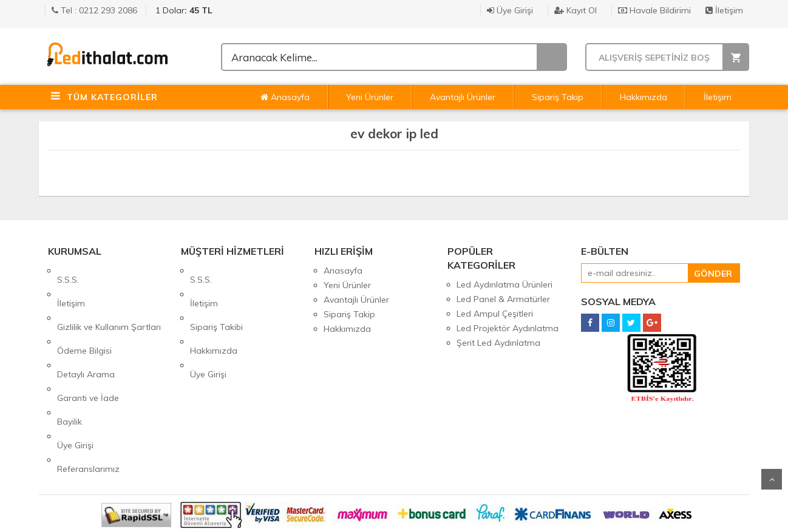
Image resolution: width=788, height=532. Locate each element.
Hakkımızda (644, 97)
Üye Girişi (510, 10)
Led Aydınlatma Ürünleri (504, 285)
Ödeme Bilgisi (84, 314)
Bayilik (70, 358)
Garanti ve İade (88, 343)
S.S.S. (68, 271)
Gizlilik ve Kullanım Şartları (109, 300)
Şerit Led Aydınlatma (498, 343)
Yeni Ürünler (370, 97)
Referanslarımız (88, 387)
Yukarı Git (772, 479)
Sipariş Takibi (216, 300)
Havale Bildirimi (654, 10)
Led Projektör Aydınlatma (508, 328)
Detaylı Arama (86, 329)
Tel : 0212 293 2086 (94, 10)
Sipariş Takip (558, 97)
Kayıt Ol (576, 10)
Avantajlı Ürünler (463, 97)
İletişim (724, 10)
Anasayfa (285, 97)
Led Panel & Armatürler (503, 299)
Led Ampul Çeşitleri (495, 314)
